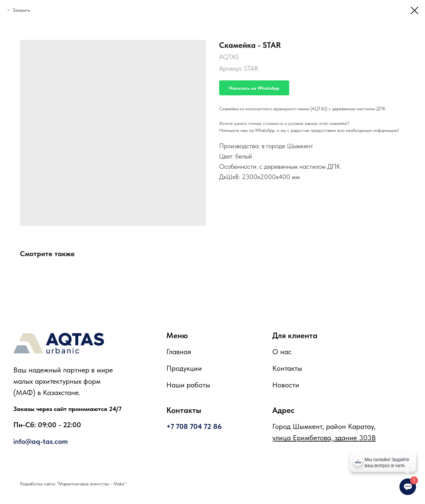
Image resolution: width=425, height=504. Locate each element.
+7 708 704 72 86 (194, 426)
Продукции (184, 368)
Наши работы (188, 385)
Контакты (287, 368)
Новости (286, 385)
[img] (59, 343)
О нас (282, 352)
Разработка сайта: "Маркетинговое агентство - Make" (73, 484)
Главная (179, 352)
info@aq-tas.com (41, 441)
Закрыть (21, 10)
